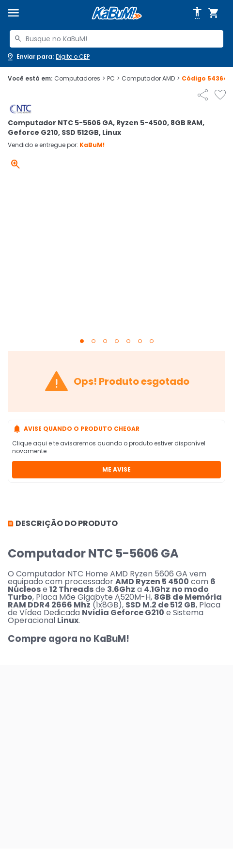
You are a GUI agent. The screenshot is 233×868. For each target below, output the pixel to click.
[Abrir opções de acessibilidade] (197, 13)
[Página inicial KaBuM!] (117, 13)
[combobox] (116, 39)
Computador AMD (151, 79)
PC (113, 79)
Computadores (80, 79)
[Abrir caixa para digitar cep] (48, 57)
